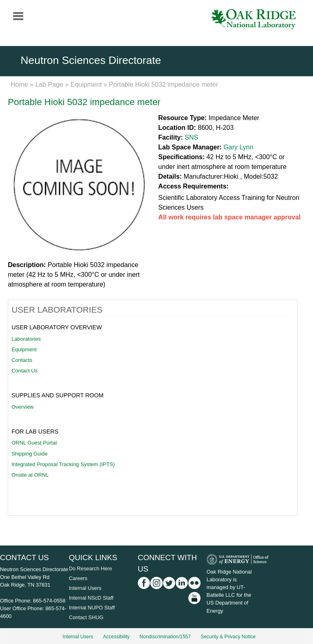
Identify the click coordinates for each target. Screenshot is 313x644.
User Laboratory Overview (57, 327)
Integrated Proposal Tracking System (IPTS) (63, 464)
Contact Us (24, 371)
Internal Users (85, 588)
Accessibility (116, 637)
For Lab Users (35, 432)
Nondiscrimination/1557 (165, 637)
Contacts (22, 360)
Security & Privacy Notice (228, 637)
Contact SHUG (86, 617)
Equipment (86, 84)
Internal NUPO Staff (92, 608)
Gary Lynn (238, 147)
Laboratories (26, 339)
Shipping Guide (30, 454)
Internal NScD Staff (91, 598)
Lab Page (50, 84)
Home (19, 84)
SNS (191, 137)
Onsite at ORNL (30, 475)
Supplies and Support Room (57, 395)
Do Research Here (90, 568)
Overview (22, 407)
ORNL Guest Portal (34, 443)
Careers (78, 578)
